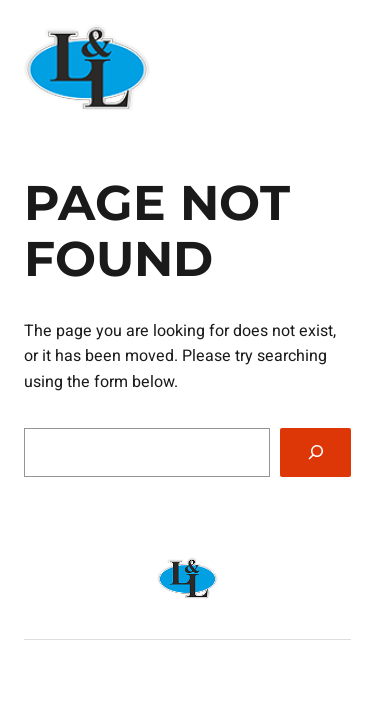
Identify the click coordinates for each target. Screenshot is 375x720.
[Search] (315, 452)
